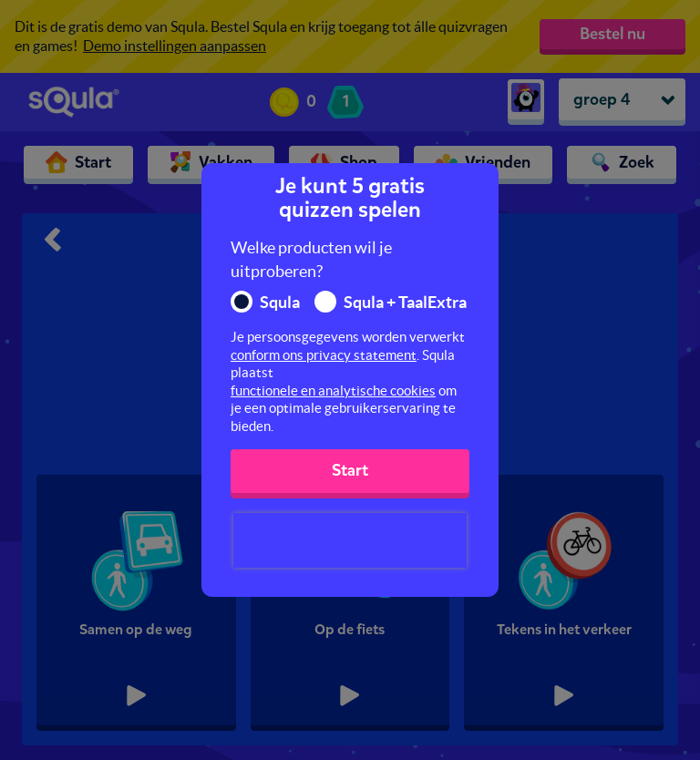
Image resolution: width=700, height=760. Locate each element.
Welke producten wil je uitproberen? (311, 259)
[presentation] (350, 540)
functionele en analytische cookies (333, 390)
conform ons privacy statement (324, 355)
